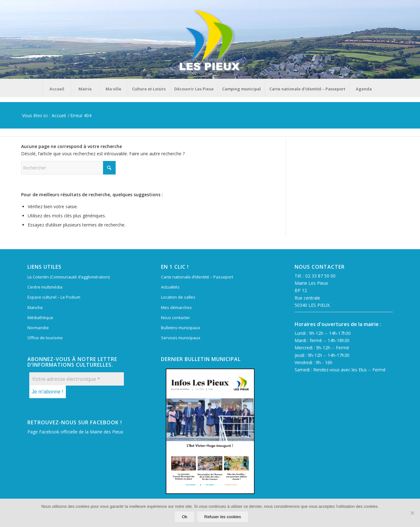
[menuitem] (57, 89)
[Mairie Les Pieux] (210, 40)
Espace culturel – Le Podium (54, 297)
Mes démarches (176, 307)
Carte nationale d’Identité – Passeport (197, 277)
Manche (35, 307)
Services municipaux (181, 338)
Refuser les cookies (223, 517)
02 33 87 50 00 (320, 276)
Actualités (170, 287)
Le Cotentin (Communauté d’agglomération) (69, 277)
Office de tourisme (45, 338)
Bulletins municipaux (181, 328)
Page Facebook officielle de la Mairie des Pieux (75, 432)
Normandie (38, 328)
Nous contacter (175, 318)
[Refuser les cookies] (412, 513)
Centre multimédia (45, 287)
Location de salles (178, 297)
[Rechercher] (68, 168)
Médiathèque (40, 318)
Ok (185, 517)
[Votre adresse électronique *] (77, 379)
